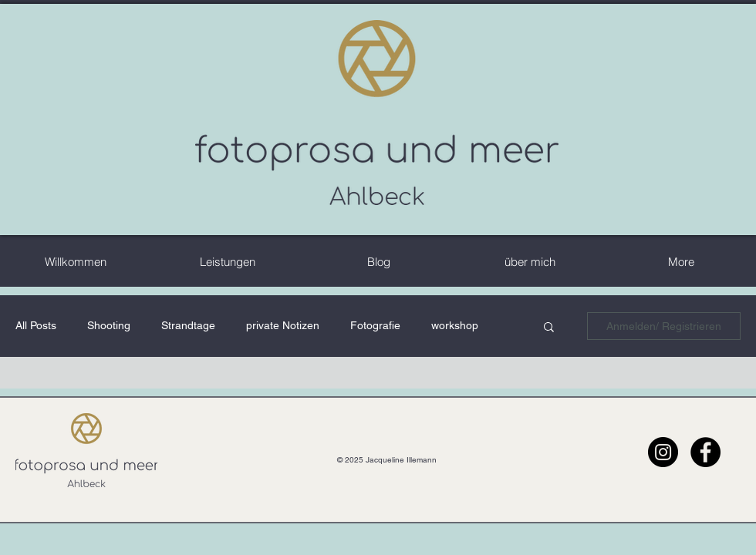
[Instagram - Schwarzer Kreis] (663, 452)
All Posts (36, 325)
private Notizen (283, 325)
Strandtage (188, 325)
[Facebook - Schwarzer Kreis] (705, 452)
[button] (549, 328)
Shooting (109, 325)
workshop (455, 325)
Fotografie (375, 325)
